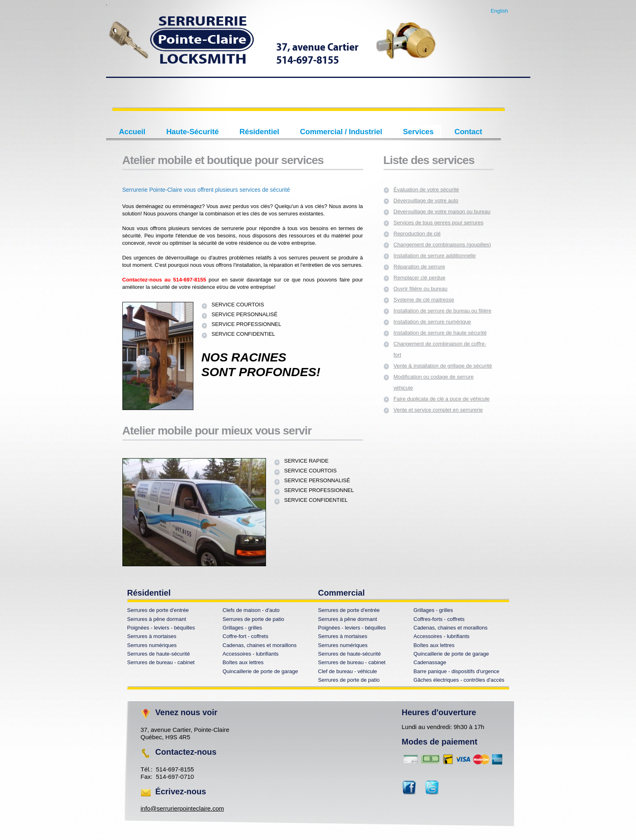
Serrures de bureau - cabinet (161, 662)
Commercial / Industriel (341, 132)
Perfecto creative (273, 46)
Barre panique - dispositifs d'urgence (457, 671)
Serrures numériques (152, 645)
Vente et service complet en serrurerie (438, 410)
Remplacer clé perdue (420, 278)
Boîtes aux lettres (434, 645)
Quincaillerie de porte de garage (451, 654)
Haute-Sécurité (192, 132)
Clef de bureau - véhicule (348, 671)
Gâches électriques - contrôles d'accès (459, 680)
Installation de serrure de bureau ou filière (443, 311)
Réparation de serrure (419, 267)
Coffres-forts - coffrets (439, 619)
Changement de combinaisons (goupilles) (442, 245)
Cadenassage (430, 662)
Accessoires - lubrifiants (442, 636)
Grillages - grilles (433, 610)
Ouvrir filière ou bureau (421, 289)
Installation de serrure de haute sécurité (440, 333)
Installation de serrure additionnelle (435, 256)
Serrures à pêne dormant (157, 619)
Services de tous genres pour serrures (439, 223)
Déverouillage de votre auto (426, 201)
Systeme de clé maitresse (424, 300)
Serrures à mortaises (152, 636)
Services (418, 132)
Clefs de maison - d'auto (251, 610)
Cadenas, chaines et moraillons (451, 628)
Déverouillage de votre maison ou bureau (442, 212)
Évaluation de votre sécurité (426, 189)
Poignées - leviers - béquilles (161, 628)
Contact (468, 132)
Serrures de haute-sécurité (159, 654)
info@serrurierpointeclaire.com (182, 808)
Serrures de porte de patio (254, 619)
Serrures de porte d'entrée (158, 610)
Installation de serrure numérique (432, 322)
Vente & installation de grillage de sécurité (443, 366)
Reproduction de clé (417, 234)
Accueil (132, 132)
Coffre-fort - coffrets (246, 636)
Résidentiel (259, 132)
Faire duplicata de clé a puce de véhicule (442, 399)
